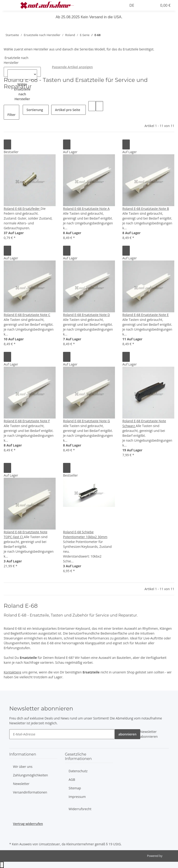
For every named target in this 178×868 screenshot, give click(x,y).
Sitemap (75, 788)
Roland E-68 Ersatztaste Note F (27, 421)
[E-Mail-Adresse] (62, 734)
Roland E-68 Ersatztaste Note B (146, 209)
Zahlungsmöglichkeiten (30, 775)
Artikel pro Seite (68, 110)
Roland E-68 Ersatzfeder (22, 209)
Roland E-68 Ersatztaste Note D (86, 315)
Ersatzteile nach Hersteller (16, 60)
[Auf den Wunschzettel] (7, 144)
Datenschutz (78, 771)
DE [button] (132, 5)
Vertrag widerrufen (28, 824)
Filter (11, 115)
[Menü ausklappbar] (10, 5)
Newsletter (21, 784)
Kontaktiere (13, 672)
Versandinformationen (30, 792)
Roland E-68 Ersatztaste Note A (86, 209)
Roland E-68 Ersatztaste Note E (146, 315)
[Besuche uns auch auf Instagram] (13, 835)
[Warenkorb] (165, 5)
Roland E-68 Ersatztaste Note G (86, 421)
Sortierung (35, 110)
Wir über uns (23, 767)
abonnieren (127, 734)
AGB (72, 780)
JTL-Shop (169, 856)
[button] (102, 5)
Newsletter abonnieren (149, 734)
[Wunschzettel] (152, 5)
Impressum (77, 797)
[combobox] (22, 94)
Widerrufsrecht (80, 809)
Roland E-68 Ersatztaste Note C (27, 315)
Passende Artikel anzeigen (72, 67)
